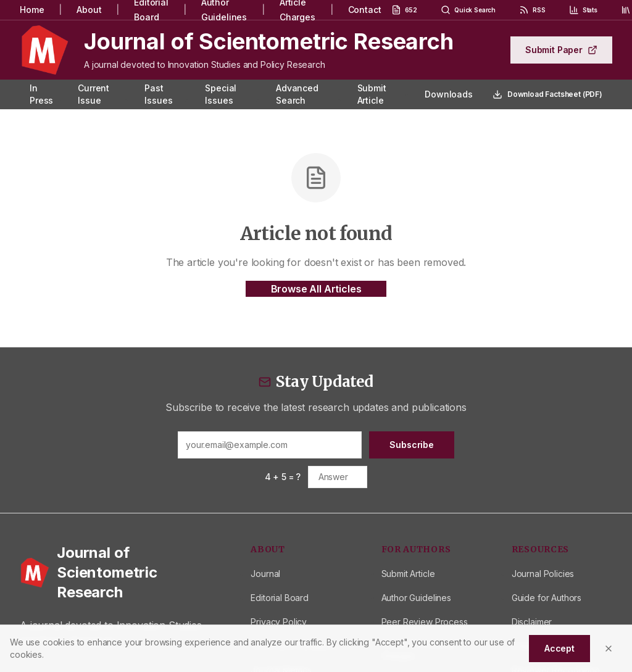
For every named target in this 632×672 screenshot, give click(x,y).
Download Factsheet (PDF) (547, 94)
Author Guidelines (416, 598)
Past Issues (158, 94)
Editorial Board (280, 598)
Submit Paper (561, 50)
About (89, 10)
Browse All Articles (316, 289)
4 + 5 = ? (283, 477)
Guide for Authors (547, 598)
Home (32, 10)
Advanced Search (297, 94)
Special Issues (221, 94)
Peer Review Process (425, 622)
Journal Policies (543, 574)
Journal (265, 574)
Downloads (449, 94)
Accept (559, 648)
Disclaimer (532, 622)
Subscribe (412, 445)
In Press (41, 94)
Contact (365, 10)
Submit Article (372, 94)
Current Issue (94, 94)
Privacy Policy (279, 622)
